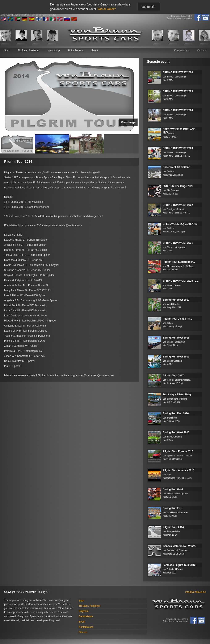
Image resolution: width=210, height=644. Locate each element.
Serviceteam (86, 616)
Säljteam (84, 611)
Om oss (201, 51)
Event (95, 51)
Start (7, 51)
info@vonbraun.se (196, 592)
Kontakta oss (181, 51)
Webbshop (54, 51)
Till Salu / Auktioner (29, 51)
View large (128, 122)
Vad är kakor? (107, 9)
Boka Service (76, 51)
